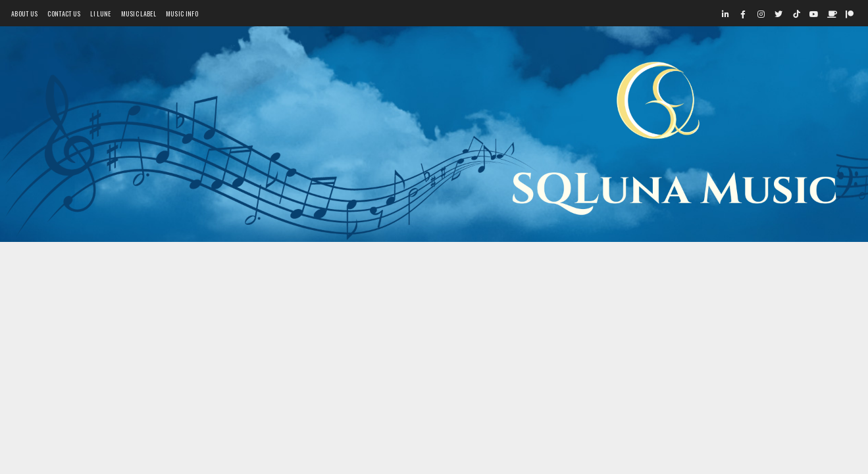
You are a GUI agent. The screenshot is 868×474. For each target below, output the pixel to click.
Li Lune (100, 13)
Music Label (139, 13)
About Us (24, 13)
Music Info (182, 13)
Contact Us (64, 13)
